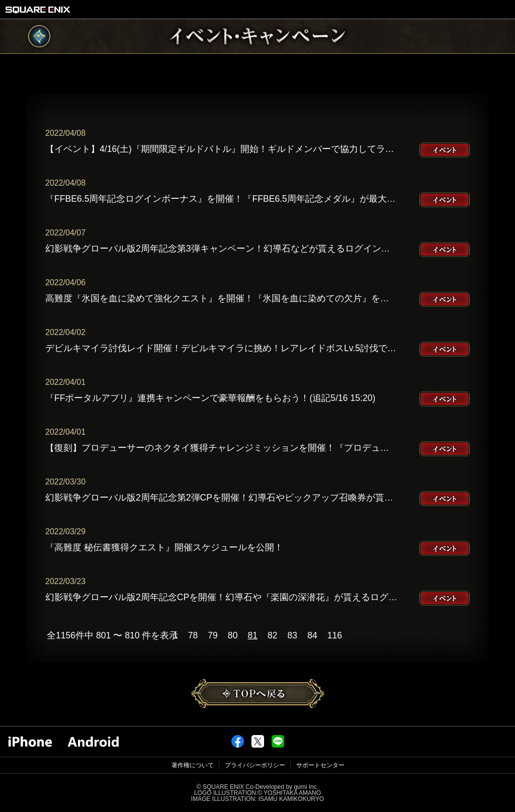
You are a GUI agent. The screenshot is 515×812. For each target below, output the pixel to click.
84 (312, 636)
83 (293, 636)
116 (335, 636)
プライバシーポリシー (255, 765)
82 (273, 636)
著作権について (193, 765)
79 (213, 636)
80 (233, 636)
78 (193, 636)
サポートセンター (320, 765)
